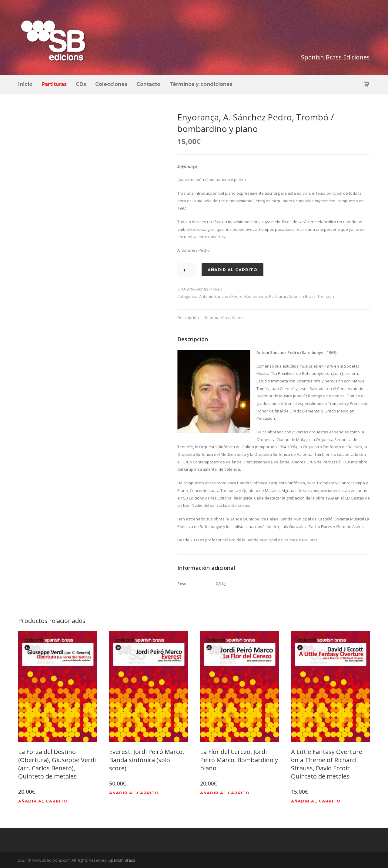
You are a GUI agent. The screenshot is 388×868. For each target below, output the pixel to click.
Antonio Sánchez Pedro (221, 296)
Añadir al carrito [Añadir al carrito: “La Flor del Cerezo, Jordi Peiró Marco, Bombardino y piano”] (225, 793)
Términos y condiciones (201, 84)
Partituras (54, 84)
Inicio (25, 84)
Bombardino (256, 296)
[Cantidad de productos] (186, 270)
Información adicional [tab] (225, 318)
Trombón (326, 296)
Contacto (148, 84)
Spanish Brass (302, 296)
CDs (81, 84)
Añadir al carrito (232, 270)
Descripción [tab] (188, 318)
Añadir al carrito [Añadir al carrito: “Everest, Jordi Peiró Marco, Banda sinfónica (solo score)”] (134, 793)
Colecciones (111, 84)
